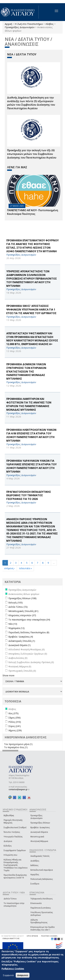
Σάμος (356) (15, 718)
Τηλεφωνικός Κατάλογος (42, 899)
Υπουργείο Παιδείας (13, 837)
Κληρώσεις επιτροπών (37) (22, 615)
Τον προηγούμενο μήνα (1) (18, 744)
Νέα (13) (13, 624)
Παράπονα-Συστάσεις (41, 908)
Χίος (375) (13, 713)
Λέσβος (50, 24)
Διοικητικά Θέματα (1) (19, 645)
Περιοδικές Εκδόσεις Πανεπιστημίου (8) (29, 632)
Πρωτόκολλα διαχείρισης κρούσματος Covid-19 (15, 876)
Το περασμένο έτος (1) (16, 747)
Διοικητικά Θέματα (39, 832)
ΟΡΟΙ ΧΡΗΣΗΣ (32, 936)
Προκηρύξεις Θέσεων (40, 823)
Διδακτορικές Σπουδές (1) (22, 641)
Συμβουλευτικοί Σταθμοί (15, 827)
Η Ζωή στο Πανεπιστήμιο (29, 24)
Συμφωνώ (8, 975)
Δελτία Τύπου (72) (18, 607)
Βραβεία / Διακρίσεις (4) (21, 637)
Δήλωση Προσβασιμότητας (39, 921)
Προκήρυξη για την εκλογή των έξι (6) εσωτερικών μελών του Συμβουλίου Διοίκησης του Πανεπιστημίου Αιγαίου (32, 154)
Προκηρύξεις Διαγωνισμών (20, 27)
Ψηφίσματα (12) (16, 628)
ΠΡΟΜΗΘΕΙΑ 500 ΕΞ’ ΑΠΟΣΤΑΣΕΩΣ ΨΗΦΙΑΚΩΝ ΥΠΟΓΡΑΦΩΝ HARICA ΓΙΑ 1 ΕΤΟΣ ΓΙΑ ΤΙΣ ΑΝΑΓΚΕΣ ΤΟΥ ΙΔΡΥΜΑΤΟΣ (31, 310)
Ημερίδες (35, 874)
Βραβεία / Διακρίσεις (40, 827)
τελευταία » (25, 568)
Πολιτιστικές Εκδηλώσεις (42, 879)
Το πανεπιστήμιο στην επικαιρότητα (14, 905)
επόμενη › (10, 568)
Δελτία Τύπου (10, 899)
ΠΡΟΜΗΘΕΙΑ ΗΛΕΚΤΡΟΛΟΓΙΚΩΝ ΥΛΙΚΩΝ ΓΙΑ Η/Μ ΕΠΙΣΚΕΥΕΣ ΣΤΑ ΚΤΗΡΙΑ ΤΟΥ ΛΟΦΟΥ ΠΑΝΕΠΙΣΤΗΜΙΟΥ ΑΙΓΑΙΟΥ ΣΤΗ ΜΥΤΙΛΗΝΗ (31, 435)
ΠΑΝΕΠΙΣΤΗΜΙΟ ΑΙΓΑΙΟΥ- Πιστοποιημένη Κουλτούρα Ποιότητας (33, 212)
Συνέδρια (35, 884)
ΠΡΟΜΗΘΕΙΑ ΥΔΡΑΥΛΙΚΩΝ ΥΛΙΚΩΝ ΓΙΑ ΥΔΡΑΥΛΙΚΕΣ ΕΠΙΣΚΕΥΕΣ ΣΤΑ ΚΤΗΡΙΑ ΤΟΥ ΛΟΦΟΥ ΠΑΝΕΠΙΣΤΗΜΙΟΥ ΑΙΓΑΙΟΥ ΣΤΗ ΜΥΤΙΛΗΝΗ (31, 466)
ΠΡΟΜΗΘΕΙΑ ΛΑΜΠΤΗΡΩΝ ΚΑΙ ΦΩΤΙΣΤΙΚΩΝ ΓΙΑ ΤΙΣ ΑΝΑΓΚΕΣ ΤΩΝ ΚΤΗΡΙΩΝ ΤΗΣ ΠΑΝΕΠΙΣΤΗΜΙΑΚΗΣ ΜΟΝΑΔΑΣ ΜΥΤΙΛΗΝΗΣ (29, 404)
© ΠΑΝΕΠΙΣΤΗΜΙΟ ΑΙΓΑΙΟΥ (13, 936)
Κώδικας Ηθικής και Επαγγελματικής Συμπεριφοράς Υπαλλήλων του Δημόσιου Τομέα (16, 865)
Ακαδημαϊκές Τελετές (40, 856)
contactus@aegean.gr (19, 789)
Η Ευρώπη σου (10, 855)
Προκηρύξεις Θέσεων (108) (22, 598)
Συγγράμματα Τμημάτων (15, 850)
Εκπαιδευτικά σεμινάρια (42, 870)
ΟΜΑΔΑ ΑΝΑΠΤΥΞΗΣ (11, 938)
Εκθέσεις (34, 865)
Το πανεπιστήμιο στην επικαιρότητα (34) (29, 620)
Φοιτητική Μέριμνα (39, 841)
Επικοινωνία (36, 903)
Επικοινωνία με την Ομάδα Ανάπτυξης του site (42, 928)
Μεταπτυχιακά (37, 837)
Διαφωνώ (23, 975)
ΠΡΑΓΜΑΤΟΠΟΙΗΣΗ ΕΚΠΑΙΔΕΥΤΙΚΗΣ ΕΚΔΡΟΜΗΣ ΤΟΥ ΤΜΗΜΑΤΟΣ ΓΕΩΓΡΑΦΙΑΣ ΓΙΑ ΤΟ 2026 (29, 495)
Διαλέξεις (35, 861)
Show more (8, 675)
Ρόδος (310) (15, 722)
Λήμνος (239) (15, 730)
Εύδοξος (8, 846)
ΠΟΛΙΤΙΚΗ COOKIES (49, 936)
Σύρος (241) (15, 726)
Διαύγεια (8, 841)
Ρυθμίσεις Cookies (13, 968)
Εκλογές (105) (16, 603)
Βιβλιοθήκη (9, 815)
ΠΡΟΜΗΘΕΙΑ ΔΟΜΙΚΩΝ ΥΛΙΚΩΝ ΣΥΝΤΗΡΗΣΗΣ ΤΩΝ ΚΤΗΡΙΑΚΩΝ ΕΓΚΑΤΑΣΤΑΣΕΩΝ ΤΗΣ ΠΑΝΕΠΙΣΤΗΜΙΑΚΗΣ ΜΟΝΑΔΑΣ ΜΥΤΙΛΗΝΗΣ (26, 371)
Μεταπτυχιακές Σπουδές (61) (23, 611)
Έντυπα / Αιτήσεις (12, 832)
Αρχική (8, 24)
